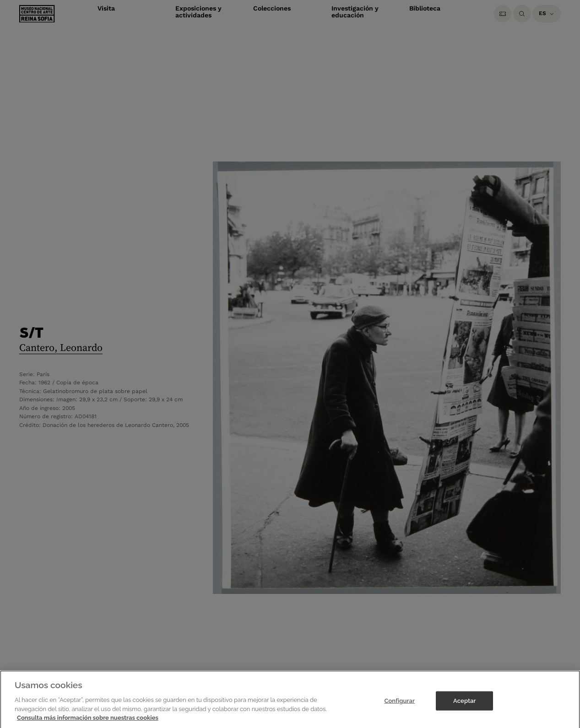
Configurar (399, 709)
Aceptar (464, 709)
